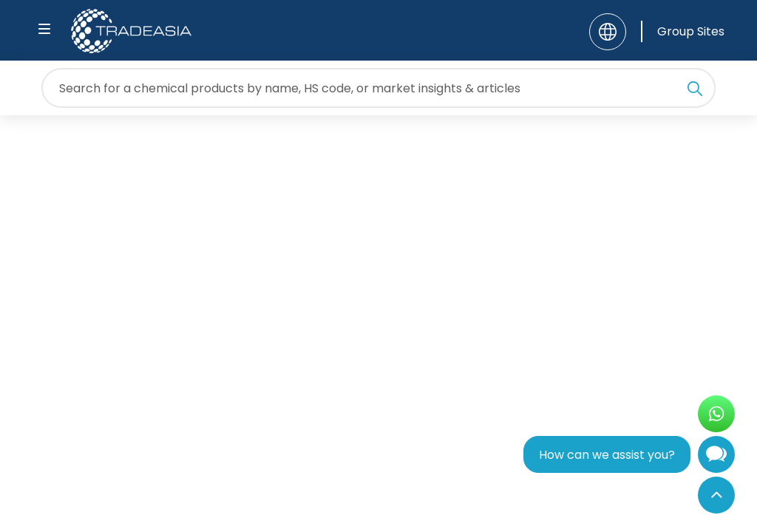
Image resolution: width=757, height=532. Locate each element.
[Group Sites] (683, 31)
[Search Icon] (695, 91)
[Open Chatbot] (716, 458)
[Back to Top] (716, 495)
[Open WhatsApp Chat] (716, 414)
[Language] (608, 32)
